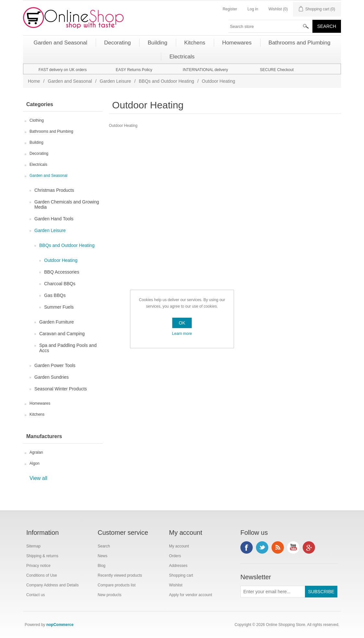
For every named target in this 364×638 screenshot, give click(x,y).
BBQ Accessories (62, 272)
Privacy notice (38, 566)
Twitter (262, 547)
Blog (102, 566)
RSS (278, 547)
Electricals (38, 165)
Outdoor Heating (61, 260)
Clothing (37, 120)
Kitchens (37, 414)
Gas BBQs (55, 295)
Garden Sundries (52, 377)
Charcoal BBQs (60, 284)
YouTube (293, 547)
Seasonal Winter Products (61, 389)
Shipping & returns (42, 556)
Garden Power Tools (55, 365)
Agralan (36, 452)
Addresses (178, 566)
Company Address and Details (52, 585)
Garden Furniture (57, 322)
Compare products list (117, 585)
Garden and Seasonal (70, 81)
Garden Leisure (115, 81)
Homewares (40, 403)
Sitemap (33, 546)
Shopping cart (181, 575)
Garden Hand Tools (54, 219)
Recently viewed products (120, 575)
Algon (35, 463)
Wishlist (176, 585)
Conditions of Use (42, 575)
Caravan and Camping (62, 334)
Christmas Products (54, 190)
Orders (175, 556)
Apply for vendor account (191, 595)
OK (182, 323)
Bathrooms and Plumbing (51, 131)
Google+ (309, 547)
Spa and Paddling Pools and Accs (68, 348)
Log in (253, 9)
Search (104, 546)
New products (109, 595)
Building (36, 142)
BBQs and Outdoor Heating (166, 81)
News (103, 556)
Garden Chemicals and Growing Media (67, 204)
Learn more (182, 334)
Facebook (247, 547)
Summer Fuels (59, 307)
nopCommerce (60, 625)
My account (179, 546)
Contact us (36, 595)
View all (38, 478)
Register (230, 9)
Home (34, 81)
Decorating (39, 153)
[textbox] (271, 26)
